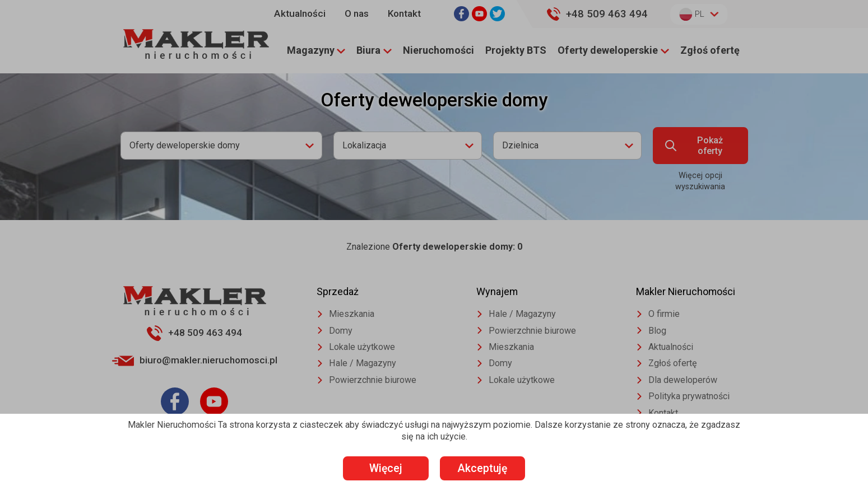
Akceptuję (490, 468)
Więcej (378, 468)
